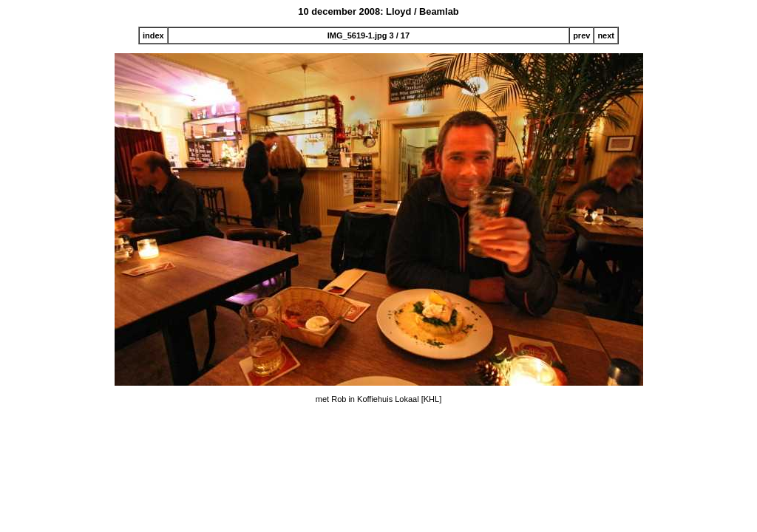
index (153, 35)
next (606, 35)
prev (581, 35)
